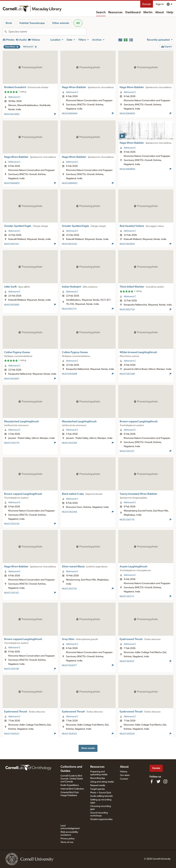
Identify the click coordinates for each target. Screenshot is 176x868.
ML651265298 (127, 374)
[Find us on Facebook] (152, 781)
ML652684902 (12, 183)
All (78, 23)
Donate (147, 4)
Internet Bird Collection (72, 789)
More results (88, 748)
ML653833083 (12, 114)
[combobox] (47, 32)
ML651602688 (69, 374)
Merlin (148, 12)
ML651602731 (69, 309)
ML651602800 (12, 305)
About (159, 12)
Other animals (61, 23)
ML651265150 (69, 589)
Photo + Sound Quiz (101, 793)
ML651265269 (69, 443)
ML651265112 (127, 596)
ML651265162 (12, 593)
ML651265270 (12, 443)
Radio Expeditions (70, 785)
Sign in (160, 4)
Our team (125, 775)
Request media (98, 785)
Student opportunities (101, 819)
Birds (9, 23)
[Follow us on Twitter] (158, 781)
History (124, 772)
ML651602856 (127, 244)
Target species (98, 789)
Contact (124, 779)
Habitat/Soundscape (32, 23)
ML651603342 (69, 244)
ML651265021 (127, 661)
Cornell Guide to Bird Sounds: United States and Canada (72, 779)
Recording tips (98, 778)
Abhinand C (14, 97)
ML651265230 (12, 524)
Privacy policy (68, 839)
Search (101, 12)
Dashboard (133, 12)
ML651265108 (12, 669)
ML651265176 (127, 520)
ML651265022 (69, 734)
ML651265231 (127, 451)
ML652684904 (70, 114)
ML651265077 (69, 665)
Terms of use (67, 842)
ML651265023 (12, 734)
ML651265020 (127, 734)
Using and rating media (102, 782)
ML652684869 (127, 169)
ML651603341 (12, 244)
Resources (115, 12)
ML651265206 (69, 512)
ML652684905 (127, 114)
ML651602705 (127, 310)
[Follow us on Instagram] (165, 781)
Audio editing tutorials (101, 796)
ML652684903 (70, 183)
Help (170, 12)
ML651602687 (12, 379)
